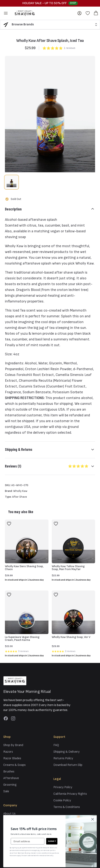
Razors (8, 752)
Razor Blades (12, 758)
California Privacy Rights (70, 794)
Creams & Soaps (14, 765)
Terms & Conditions (67, 807)
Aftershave (11, 778)
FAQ (56, 745)
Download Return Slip (68, 765)
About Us (9, 814)
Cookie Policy (62, 800)
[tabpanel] (50, 114)
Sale (6, 791)
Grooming (10, 785)
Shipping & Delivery (67, 752)
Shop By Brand (13, 745)
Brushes (9, 772)
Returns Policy (63, 758)
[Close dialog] (93, 819)
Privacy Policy (63, 787)
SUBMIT (52, 841)
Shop (73, 3)
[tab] (11, 182)
